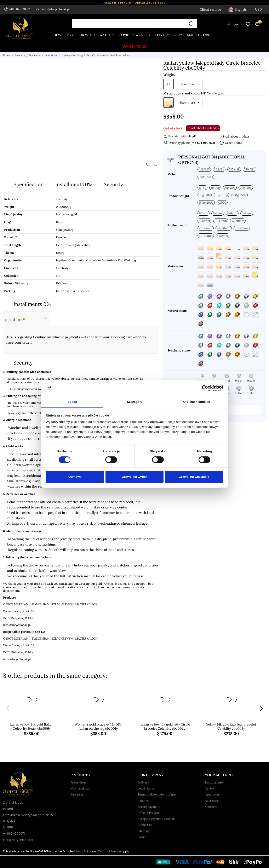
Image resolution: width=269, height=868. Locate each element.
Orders (210, 788)
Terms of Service (110, 851)
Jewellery (64, 35)
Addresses (212, 801)
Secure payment (149, 807)
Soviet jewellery (135, 35)
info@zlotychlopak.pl (53, 9)
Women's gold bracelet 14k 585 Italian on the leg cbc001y (98, 726)
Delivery (143, 782)
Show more (187, 84)
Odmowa (75, 477)
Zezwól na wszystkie (194, 477)
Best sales (77, 794)
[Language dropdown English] (239, 9)
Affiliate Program (149, 813)
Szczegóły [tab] (134, 402)
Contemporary (169, 35)
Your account (219, 775)
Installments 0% (74, 184)
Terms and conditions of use (157, 794)
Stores (142, 837)
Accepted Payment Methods (156, 819)
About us (143, 801)
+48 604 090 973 (18, 9)
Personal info (214, 782)
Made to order (201, 35)
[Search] (192, 24)
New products (80, 788)
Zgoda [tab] (72, 402)
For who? (86, 35)
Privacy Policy (82, 851)
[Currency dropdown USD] (261, 9)
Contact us (145, 825)
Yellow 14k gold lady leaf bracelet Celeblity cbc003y (231, 726)
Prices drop (78, 782)
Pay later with (180, 136)
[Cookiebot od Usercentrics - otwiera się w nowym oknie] (205, 388)
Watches (107, 35)
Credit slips (213, 794)
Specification (29, 184)
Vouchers (211, 807)
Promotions (134, 46)
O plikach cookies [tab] (197, 402)
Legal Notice (146, 788)
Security (113, 184)
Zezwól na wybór (134, 477)
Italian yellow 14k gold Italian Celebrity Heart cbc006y (32, 726)
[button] (261, 709)
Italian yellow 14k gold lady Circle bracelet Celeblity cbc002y (165, 726)
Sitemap (143, 831)
